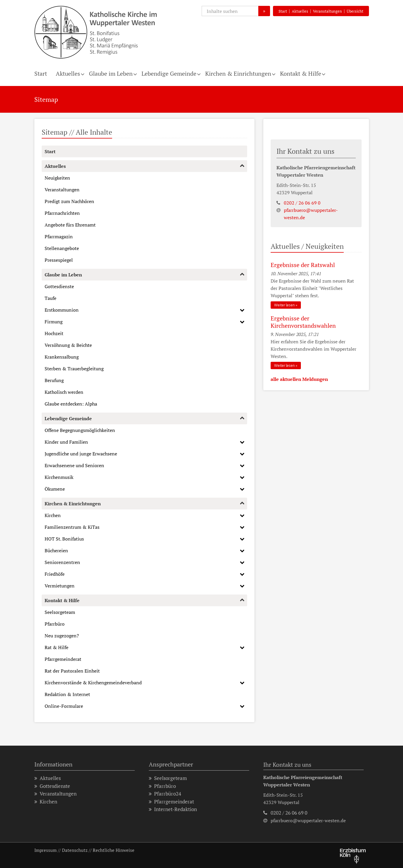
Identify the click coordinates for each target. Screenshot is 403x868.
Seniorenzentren (62, 562)
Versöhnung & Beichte (68, 345)
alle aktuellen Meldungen (299, 379)
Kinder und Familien (66, 442)
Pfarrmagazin (59, 237)
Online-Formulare (64, 706)
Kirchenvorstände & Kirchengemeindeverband (93, 683)
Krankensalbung (62, 357)
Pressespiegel (59, 260)
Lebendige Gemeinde (169, 74)
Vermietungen (60, 586)
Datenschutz (75, 850)
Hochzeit (54, 333)
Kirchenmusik (59, 477)
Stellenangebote (62, 248)
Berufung (54, 380)
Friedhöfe (55, 574)
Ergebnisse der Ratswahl (303, 265)
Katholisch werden (64, 392)
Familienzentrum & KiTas (72, 527)
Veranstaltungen (327, 11)
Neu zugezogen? (62, 636)
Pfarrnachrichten (62, 213)
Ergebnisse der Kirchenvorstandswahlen (303, 322)
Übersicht (355, 11)
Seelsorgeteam (60, 612)
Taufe (50, 298)
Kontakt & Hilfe (301, 74)
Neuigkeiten (57, 178)
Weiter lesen (284, 305)
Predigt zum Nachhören (69, 201)
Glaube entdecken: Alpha (71, 404)
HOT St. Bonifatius (64, 539)
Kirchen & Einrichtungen (238, 74)
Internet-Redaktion (173, 809)
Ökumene (55, 489)
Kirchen (53, 515)
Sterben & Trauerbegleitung (74, 369)
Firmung (54, 322)
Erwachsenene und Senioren (74, 465)
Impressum (45, 850)
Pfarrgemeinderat (63, 659)
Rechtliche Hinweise (114, 850)
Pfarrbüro (55, 624)
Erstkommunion (62, 310)
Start (283, 11)
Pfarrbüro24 (165, 794)
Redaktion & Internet (67, 694)
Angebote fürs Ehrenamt (70, 225)
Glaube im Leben (111, 74)
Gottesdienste (59, 286)
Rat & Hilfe (57, 647)
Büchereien (56, 550)
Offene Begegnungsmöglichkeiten (80, 430)
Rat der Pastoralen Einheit (72, 671)
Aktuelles (300, 11)
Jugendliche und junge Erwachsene (81, 454)
